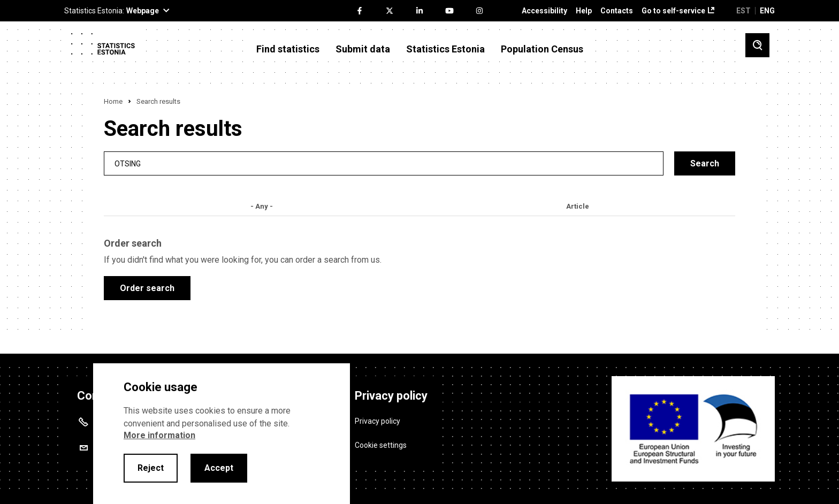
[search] (384, 163)
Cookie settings (381, 445)
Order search (147, 288)
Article (578, 206)
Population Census (542, 49)
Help (584, 11)
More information (159, 435)
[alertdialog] (222, 434)
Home (113, 101)
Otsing (128, 163)
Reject (151, 468)
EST (743, 11)
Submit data (363, 49)
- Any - (262, 206)
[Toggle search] (757, 45)
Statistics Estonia (445, 49)
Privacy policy (377, 421)
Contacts (617, 11)
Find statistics (288, 49)
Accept (219, 468)
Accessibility (544, 11)
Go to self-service (673, 11)
